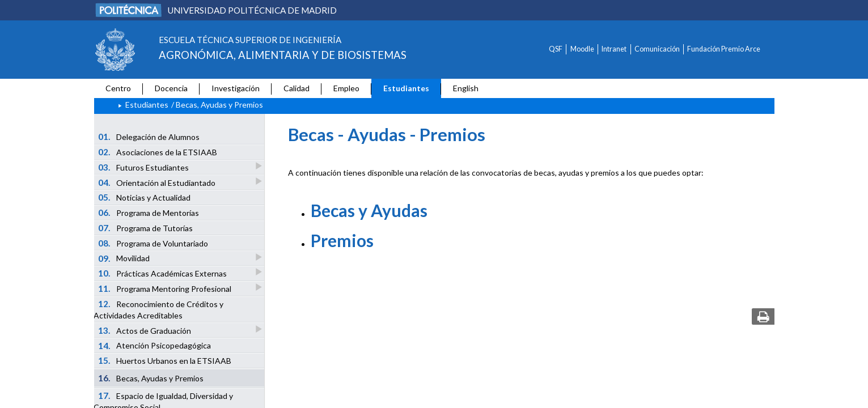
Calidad (297, 88)
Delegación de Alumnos (149, 137)
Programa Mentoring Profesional (165, 288)
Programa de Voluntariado (153, 243)
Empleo (346, 88)
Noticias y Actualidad (144, 197)
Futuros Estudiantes (144, 167)
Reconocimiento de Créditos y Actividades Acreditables (158, 309)
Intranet (614, 49)
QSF (556, 49)
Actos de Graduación (145, 330)
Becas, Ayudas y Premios (151, 378)
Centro (118, 88)
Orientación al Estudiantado (157, 182)
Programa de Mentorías (149, 212)
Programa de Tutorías (145, 228)
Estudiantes (406, 88)
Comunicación (657, 49)
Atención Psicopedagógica (154, 346)
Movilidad (124, 258)
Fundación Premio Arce (724, 49)
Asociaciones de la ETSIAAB (158, 152)
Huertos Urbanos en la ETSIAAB (165, 360)
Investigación (236, 88)
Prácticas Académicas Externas (163, 273)
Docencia (171, 88)
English (466, 88)
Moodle (582, 49)
